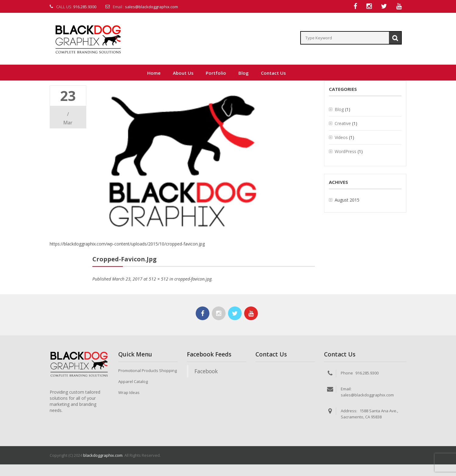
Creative (343, 124)
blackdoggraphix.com (103, 456)
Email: (346, 389)
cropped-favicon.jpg (193, 279)
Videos (341, 138)
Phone (347, 373)
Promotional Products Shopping (148, 371)
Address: (349, 411)
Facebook (206, 371)
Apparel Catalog (133, 382)
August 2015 (347, 200)
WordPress (346, 152)
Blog (339, 110)
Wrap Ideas (129, 393)
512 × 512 (159, 279)
